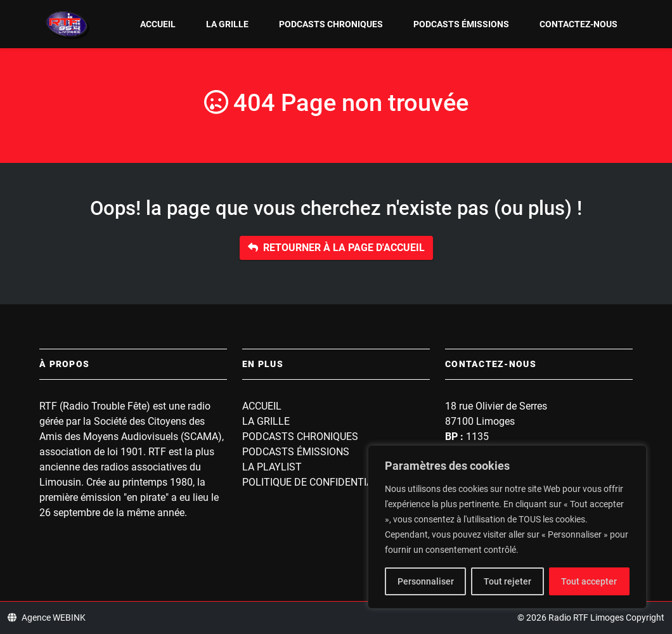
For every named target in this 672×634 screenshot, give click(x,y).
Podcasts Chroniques (331, 24)
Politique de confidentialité (318, 482)
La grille (227, 24)
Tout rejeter (507, 581)
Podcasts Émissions (461, 24)
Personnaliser (426, 581)
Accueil (158, 24)
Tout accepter (589, 581)
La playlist (272, 467)
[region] (507, 527)
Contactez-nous (578, 24)
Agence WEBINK (47, 618)
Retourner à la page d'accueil (336, 248)
